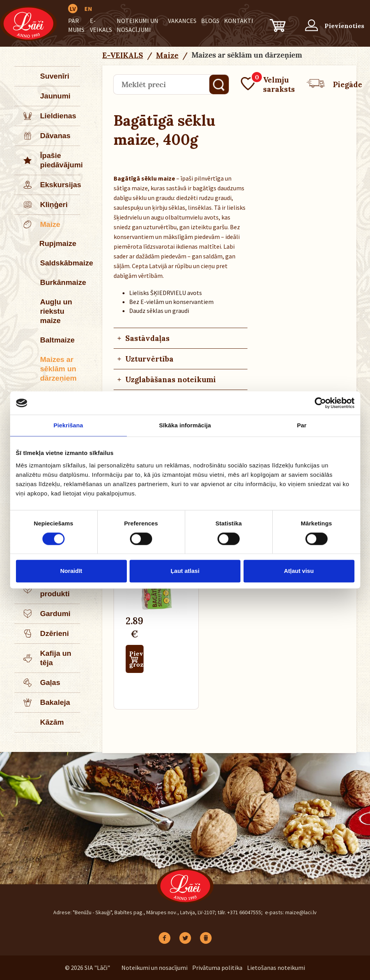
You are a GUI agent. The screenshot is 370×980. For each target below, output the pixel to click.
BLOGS (210, 21)
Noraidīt (71, 571)
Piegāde (334, 84)
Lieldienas (46, 116)
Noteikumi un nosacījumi (154, 968)
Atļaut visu (299, 571)
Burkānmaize (60, 282)
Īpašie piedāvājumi (48, 160)
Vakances (182, 21)
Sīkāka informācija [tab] (185, 425)
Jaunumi (55, 96)
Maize (38, 225)
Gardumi (43, 614)
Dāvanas (43, 136)
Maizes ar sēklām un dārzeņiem (58, 369)
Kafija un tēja (43, 658)
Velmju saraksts (268, 84)
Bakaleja (43, 703)
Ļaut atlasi (185, 571)
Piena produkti (42, 589)
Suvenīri (55, 76)
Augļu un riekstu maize (56, 311)
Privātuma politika (217, 968)
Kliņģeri (41, 205)
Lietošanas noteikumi (276, 968)
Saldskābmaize (60, 263)
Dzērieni (42, 634)
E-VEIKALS (123, 55)
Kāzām (52, 722)
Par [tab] (302, 425)
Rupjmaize (58, 243)
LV (73, 9)
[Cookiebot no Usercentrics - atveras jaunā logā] (320, 403)
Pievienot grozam (136, 659)
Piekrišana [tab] (68, 425)
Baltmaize (57, 340)
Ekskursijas (48, 185)
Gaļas (38, 683)
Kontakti (239, 21)
